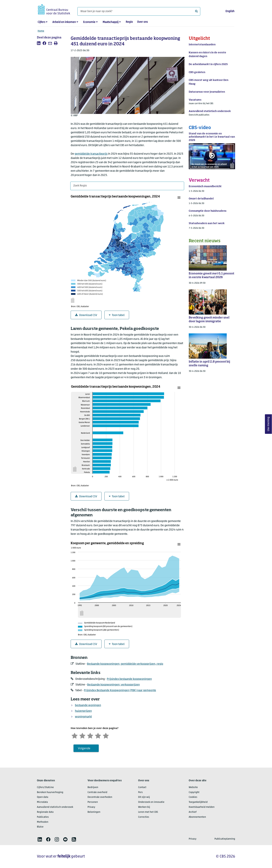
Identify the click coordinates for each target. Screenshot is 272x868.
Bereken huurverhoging (50, 792)
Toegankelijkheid (198, 802)
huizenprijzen (83, 711)
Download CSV (86, 315)
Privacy (91, 807)
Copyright (194, 792)
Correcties (144, 817)
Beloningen (94, 812)
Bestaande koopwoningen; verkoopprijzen (113, 685)
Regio (129, 22)
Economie (89, 22)
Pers (140, 792)
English (230, 11)
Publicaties (43, 817)
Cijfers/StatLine (45, 787)
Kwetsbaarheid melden (202, 807)
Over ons (142, 22)
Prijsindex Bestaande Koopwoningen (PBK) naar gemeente (120, 690)
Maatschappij (111, 22)
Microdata (42, 802)
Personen (93, 802)
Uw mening (268, 424)
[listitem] (39, 43)
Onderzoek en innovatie (151, 802)
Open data (43, 797)
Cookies (193, 797)
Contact (142, 787)
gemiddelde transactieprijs (91, 154)
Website (193, 787)
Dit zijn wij (144, 797)
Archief (193, 812)
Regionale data (45, 812)
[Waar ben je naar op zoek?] (139, 11)
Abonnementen (197, 817)
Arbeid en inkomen (64, 22)
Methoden (43, 822)
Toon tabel (117, 315)
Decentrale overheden (100, 797)
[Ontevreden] (82, 735)
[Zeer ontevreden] (75, 735)
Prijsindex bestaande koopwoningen (129, 679)
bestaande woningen (88, 705)
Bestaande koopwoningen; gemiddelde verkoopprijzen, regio (125, 664)
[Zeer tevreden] (106, 735)
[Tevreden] (98, 735)
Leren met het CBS (148, 812)
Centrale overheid (97, 792)
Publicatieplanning (225, 839)
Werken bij (144, 807)
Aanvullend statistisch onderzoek (55, 807)
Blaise (40, 827)
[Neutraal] (90, 735)
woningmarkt (83, 717)
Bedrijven (93, 787)
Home (41, 31)
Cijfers (41, 22)
